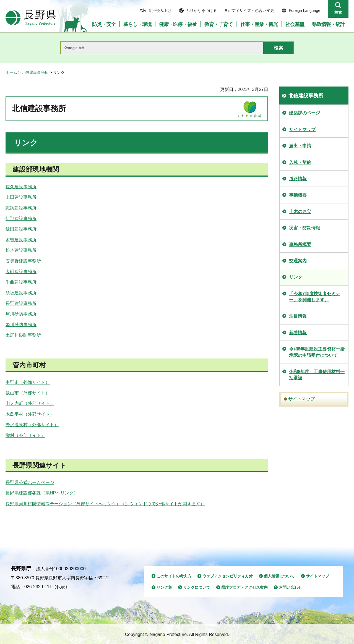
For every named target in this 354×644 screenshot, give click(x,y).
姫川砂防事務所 (21, 325)
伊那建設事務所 (21, 218)
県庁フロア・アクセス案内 (244, 587)
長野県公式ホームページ (30, 482)
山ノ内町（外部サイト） (30, 403)
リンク (296, 277)
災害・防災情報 (304, 228)
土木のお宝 (300, 212)
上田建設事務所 (21, 197)
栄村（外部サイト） (25, 435)
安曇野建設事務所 (23, 261)
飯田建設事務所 (21, 229)
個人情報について (279, 576)
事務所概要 (300, 244)
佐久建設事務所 (21, 187)
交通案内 (298, 261)
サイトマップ (302, 129)
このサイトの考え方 (174, 576)
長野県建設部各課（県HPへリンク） (42, 493)
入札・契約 (300, 162)
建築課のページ (304, 113)
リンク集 (164, 587)
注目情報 (298, 316)
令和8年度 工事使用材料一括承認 (317, 375)
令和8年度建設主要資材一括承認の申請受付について (317, 352)
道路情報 (298, 179)
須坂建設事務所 (21, 293)
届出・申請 (300, 146)
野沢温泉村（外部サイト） (32, 425)
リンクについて (197, 587)
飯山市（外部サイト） (28, 393)
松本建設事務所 (21, 250)
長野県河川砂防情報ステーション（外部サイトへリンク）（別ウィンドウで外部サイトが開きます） (105, 504)
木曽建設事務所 (21, 240)
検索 (338, 12)
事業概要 (298, 195)
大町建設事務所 (21, 272)
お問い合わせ (290, 587)
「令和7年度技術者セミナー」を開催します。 (315, 297)
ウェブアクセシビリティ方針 (228, 576)
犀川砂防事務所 (21, 314)
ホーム (11, 72)
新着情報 (298, 333)
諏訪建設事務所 (21, 208)
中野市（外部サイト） (28, 382)
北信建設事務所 (35, 72)
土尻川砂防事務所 (23, 335)
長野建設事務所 (21, 303)
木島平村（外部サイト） (30, 414)
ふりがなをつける (201, 11)
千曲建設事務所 (21, 282)
